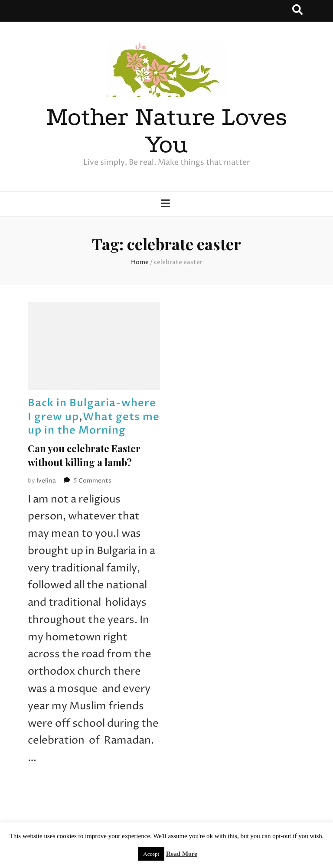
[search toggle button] (297, 11)
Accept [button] (151, 854)
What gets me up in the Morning (94, 424)
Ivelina (46, 481)
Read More (182, 854)
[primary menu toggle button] (166, 205)
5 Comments (93, 481)
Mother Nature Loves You (167, 131)
